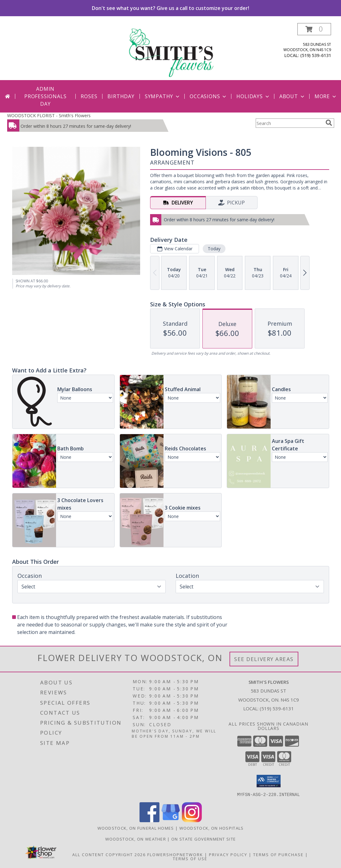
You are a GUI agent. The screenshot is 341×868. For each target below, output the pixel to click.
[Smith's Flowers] (171, 52)
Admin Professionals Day (45, 96)
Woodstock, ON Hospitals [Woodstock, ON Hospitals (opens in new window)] (212, 828)
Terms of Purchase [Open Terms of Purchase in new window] (278, 854)
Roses (89, 96)
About (292, 96)
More (326, 96)
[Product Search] (289, 123)
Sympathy (163, 96)
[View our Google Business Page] (171, 820)
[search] (329, 123)
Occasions (208, 96)
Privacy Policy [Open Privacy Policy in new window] (228, 854)
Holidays (253, 96)
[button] (314, 29)
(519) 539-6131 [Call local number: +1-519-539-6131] (316, 55)
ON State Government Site (204, 839)
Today (214, 249)
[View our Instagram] (192, 820)
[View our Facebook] (149, 820)
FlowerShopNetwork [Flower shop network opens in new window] (175, 854)
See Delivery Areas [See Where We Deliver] (264, 659)
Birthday (121, 96)
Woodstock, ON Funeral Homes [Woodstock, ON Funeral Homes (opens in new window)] (136, 828)
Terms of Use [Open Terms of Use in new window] (190, 858)
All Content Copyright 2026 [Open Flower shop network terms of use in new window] (109, 854)
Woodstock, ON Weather (136, 839)
